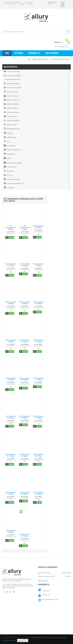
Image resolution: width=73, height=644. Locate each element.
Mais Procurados (52, 53)
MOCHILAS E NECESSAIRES (13, 163)
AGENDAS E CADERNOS (12, 83)
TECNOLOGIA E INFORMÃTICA (14, 183)
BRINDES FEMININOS (11, 108)
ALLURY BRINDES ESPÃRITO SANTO (42, 638)
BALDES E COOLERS (11, 92)
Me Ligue (23, 4)
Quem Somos (18, 2)
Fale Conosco (30, 2)
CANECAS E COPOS (10, 116)
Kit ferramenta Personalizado (25, 586)
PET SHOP (8, 175)
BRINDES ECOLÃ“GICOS (12, 100)
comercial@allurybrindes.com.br (50, 600)
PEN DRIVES (8, 171)
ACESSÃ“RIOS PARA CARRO (13, 80)
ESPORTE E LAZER (10, 125)
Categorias (19, 53)
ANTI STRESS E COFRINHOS (13, 88)
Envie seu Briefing (11, 4)
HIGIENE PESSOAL (10, 137)
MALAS (7, 158)
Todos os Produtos (11, 71)
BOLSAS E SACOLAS (11, 96)
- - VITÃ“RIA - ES (46, 591)
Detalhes (11, 237)
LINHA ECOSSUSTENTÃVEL (13, 150)
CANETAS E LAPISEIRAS (12, 120)
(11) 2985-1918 (63, 4)
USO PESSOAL (9, 187)
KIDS (6, 141)
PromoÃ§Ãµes (34, 53)
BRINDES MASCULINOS (12, 112)
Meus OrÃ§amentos (62, 47)
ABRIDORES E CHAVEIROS (12, 76)
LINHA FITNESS (9, 154)
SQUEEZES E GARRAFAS (12, 179)
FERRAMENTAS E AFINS (12, 129)
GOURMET (8, 133)
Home (8, 2)
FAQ (31, 4)
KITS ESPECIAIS (9, 146)
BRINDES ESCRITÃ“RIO (11, 104)
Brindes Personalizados (60, 638)
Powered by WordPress (9, 640)
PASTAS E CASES (10, 167)
